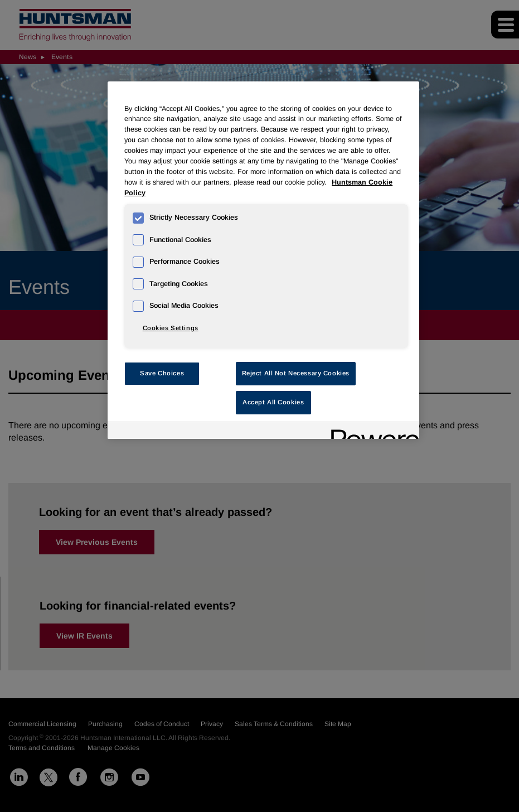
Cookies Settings (171, 328)
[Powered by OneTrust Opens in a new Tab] (371, 432)
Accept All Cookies (273, 402)
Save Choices (162, 373)
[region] (263, 260)
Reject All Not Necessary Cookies (296, 373)
